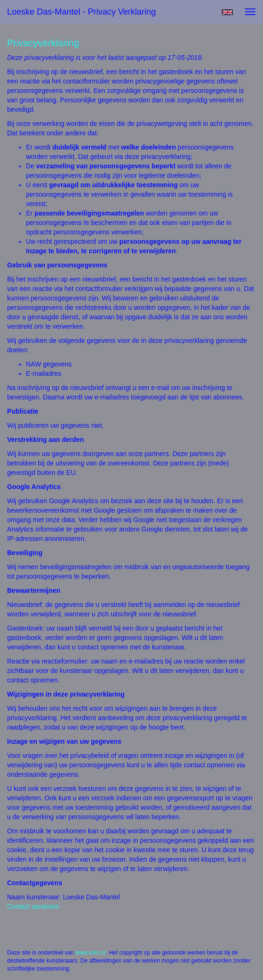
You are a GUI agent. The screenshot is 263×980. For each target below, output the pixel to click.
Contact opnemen (33, 906)
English (227, 12)
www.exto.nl (91, 953)
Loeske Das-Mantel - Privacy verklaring (81, 12)
